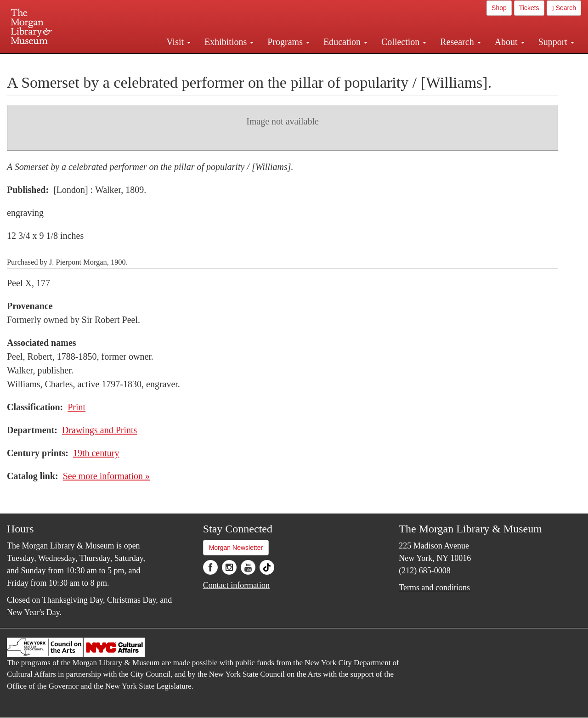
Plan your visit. (185, 62)
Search (564, 8)
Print (76, 407)
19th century (96, 453)
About (510, 42)
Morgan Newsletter (236, 548)
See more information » (106, 476)
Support (556, 42)
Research (460, 42)
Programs (288, 42)
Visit (178, 42)
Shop (499, 8)
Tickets (529, 8)
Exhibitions (229, 42)
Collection (404, 42)
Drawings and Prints (99, 430)
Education (345, 42)
